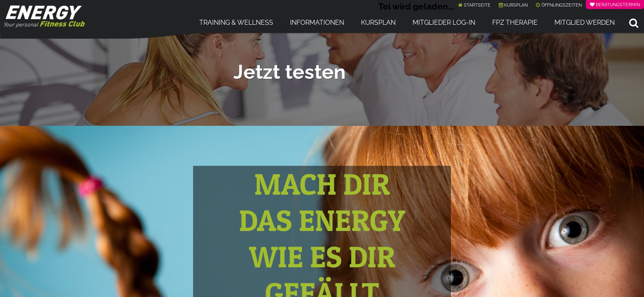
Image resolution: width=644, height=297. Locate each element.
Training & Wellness (236, 22)
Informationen (317, 22)
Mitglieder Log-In (444, 22)
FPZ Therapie (515, 22)
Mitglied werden (585, 22)
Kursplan (378, 22)
